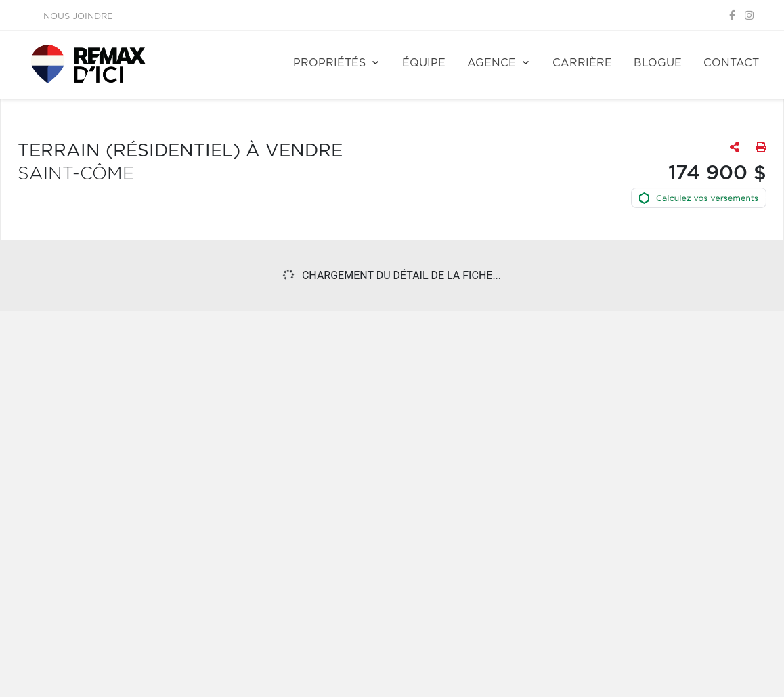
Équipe (424, 63)
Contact (731, 63)
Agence (492, 63)
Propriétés (329, 63)
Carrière (582, 63)
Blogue (658, 63)
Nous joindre (78, 17)
